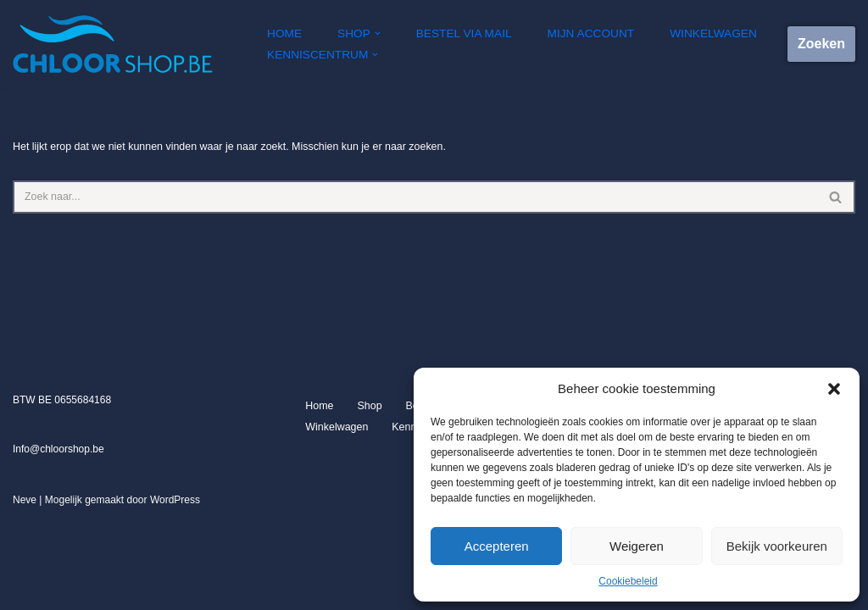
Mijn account (583, 33)
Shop (368, 498)
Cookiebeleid (628, 581)
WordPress (175, 592)
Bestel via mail (460, 33)
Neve (25, 592)
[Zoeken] (415, 196)
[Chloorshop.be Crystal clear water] (113, 44)
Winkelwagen (702, 33)
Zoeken (821, 44)
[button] (834, 389)
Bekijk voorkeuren (777, 546)
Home (284, 33)
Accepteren (497, 546)
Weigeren (637, 546)
